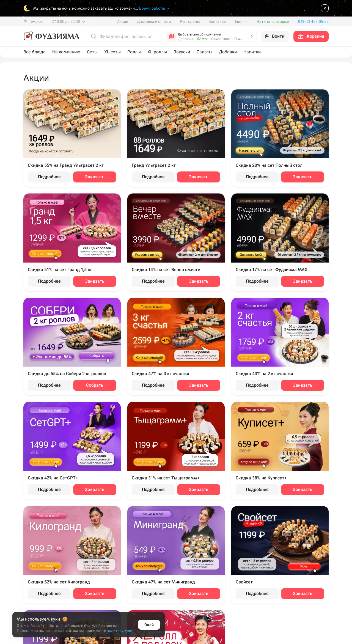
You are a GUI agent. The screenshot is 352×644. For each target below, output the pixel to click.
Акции (123, 21)
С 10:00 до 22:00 (69, 21)
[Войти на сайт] (275, 36)
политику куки (119, 631)
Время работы (155, 8)
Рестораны (190, 21)
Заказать (95, 177)
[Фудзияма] (51, 36)
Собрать (95, 385)
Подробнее (49, 177)
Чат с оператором (273, 21)
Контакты (217, 21)
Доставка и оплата (154, 21)
